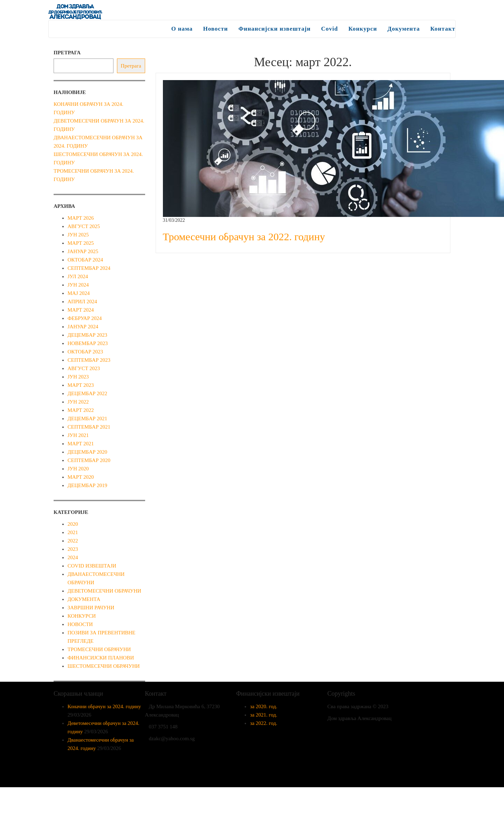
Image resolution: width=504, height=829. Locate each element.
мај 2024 (79, 293)
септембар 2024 (89, 268)
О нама (182, 29)
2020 (73, 524)
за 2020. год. (263, 706)
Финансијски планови (101, 658)
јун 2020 (78, 469)
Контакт (443, 29)
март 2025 (81, 243)
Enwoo (247, 777)
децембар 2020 (87, 452)
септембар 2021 (89, 427)
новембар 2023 (88, 343)
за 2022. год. (263, 723)
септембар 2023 (89, 360)
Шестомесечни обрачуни (104, 666)
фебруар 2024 (85, 318)
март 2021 (81, 444)
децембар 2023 (87, 335)
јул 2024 (78, 276)
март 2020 (81, 477)
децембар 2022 (87, 393)
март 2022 (81, 410)
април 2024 (82, 302)
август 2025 (84, 226)
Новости (215, 29)
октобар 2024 (85, 260)
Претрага (67, 53)
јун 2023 (78, 377)
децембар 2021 (87, 419)
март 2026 (81, 218)
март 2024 (81, 310)
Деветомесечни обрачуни (104, 591)
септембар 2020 (89, 460)
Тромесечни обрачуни (99, 649)
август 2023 (84, 368)
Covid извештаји (92, 566)
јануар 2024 (83, 327)
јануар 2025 (83, 251)
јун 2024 (78, 285)
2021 (73, 532)
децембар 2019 (87, 485)
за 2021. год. (263, 715)
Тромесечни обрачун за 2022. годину (244, 237)
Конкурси (363, 29)
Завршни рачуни (91, 608)
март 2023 (81, 385)
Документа (404, 29)
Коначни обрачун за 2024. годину (104, 706)
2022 (73, 541)
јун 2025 (78, 235)
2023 (73, 549)
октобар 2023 (85, 352)
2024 (73, 557)
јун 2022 (78, 402)
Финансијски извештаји (274, 29)
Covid (329, 29)
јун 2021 (78, 435)
